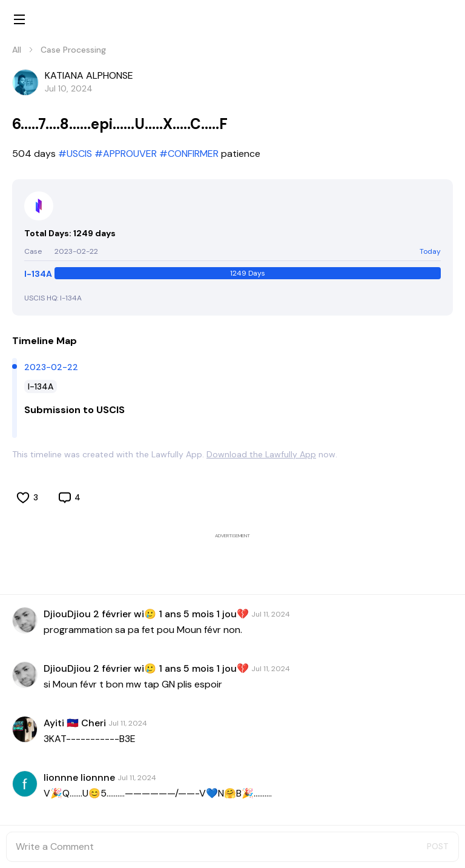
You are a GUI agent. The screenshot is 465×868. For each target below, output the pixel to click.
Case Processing (73, 50)
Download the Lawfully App (261, 454)
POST (438, 846)
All (17, 50)
